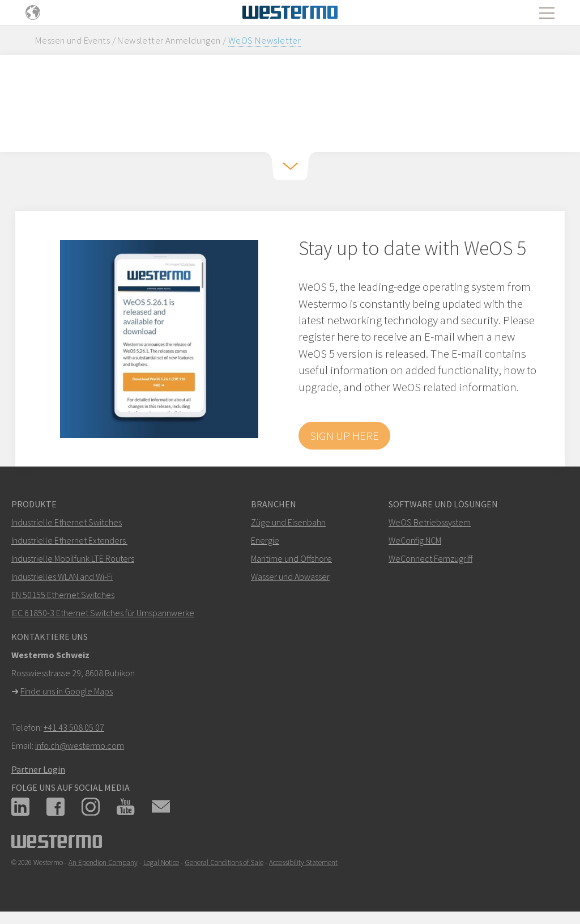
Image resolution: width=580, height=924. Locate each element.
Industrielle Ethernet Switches (67, 522)
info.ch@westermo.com (80, 745)
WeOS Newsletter (265, 40)
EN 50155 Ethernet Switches (63, 595)
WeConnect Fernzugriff (430, 558)
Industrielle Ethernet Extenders (69, 540)
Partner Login (38, 769)
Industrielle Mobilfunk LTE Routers (73, 558)
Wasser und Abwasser (290, 577)
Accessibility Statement (303, 862)
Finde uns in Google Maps (67, 691)
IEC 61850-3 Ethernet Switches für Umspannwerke (103, 613)
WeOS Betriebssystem (430, 522)
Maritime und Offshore (291, 558)
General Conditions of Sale (224, 862)
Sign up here (344, 436)
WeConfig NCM (415, 540)
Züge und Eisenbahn (288, 522)
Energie (265, 540)
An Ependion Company (103, 862)
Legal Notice (161, 862)
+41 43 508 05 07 (74, 727)
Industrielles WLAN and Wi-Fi (62, 577)
